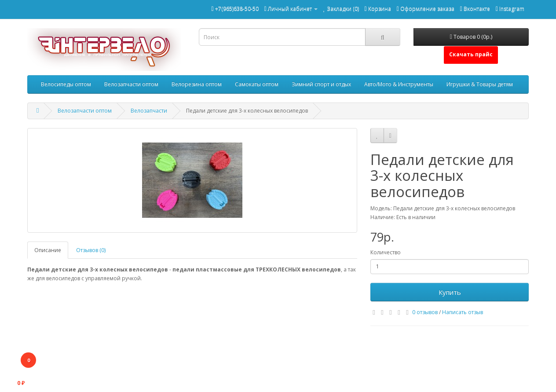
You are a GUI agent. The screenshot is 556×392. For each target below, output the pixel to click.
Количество (386, 252)
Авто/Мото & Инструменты (399, 84)
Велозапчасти (149, 111)
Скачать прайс (471, 54)
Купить (450, 292)
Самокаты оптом (257, 84)
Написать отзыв (463, 312)
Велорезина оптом (197, 84)
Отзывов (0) (91, 250)
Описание (48, 250)
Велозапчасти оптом (131, 84)
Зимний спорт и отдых (321, 84)
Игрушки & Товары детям (480, 84)
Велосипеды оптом (66, 84)
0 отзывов (425, 312)
